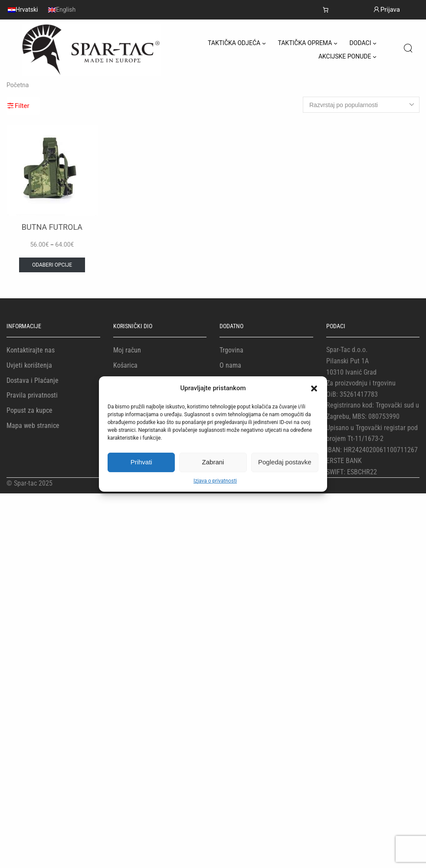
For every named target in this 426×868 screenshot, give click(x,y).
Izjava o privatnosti (215, 481)
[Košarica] (326, 10)
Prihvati (141, 462)
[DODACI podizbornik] (375, 43)
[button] (314, 388)
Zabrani (213, 462)
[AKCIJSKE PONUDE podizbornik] (375, 57)
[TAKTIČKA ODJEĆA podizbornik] (264, 43)
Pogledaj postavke (285, 462)
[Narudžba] (361, 105)
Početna (18, 85)
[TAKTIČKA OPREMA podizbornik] (336, 43)
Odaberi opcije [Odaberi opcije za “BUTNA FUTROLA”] (52, 265)
